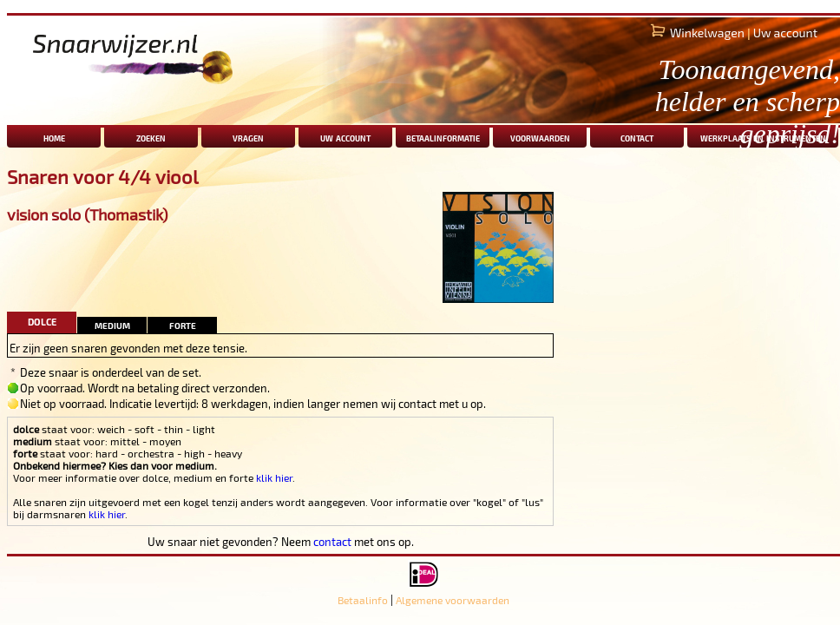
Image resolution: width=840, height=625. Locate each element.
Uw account (785, 33)
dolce (42, 320)
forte (183, 324)
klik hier (274, 477)
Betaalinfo (363, 600)
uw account (345, 137)
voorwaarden (540, 137)
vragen (248, 137)
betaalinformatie (443, 137)
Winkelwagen (707, 33)
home (54, 137)
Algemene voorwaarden (453, 600)
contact (332, 542)
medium (112, 324)
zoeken (151, 137)
